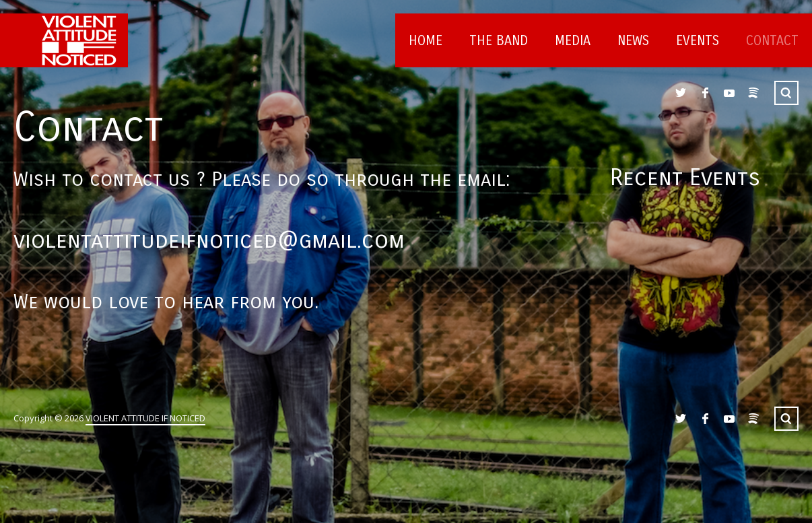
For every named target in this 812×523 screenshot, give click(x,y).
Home (426, 41)
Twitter (681, 93)
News (633, 41)
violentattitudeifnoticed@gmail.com (209, 240)
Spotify (753, 93)
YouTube (729, 93)
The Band (499, 41)
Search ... (786, 93)
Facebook (705, 93)
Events (698, 41)
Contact (772, 41)
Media (573, 41)
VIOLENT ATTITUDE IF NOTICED (145, 418)
